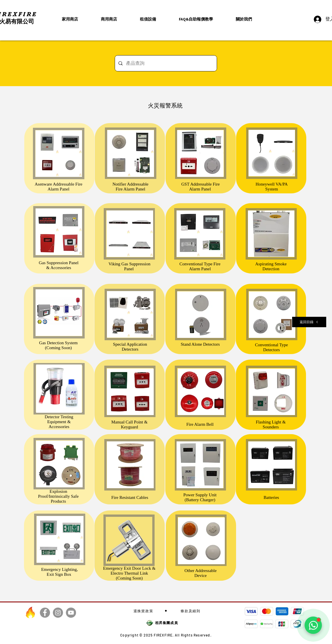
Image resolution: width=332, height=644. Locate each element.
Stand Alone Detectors (200, 344)
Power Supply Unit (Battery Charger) (200, 497)
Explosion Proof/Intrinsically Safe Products (58, 496)
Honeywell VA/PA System (272, 187)
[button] (244, 19)
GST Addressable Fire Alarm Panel (200, 187)
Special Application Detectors (130, 347)
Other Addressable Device (200, 573)
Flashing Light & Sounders (271, 424)
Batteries (271, 497)
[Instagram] (58, 613)
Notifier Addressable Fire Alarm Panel (130, 187)
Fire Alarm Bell (200, 424)
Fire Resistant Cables (130, 497)
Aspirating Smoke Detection (271, 266)
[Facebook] (45, 613)
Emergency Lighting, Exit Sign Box (59, 572)
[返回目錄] (309, 322)
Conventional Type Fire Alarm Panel (200, 266)
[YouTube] (71, 613)
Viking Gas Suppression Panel (130, 266)
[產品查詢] (165, 63)
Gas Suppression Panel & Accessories (59, 265)
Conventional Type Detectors (271, 347)
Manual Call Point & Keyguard (129, 424)
